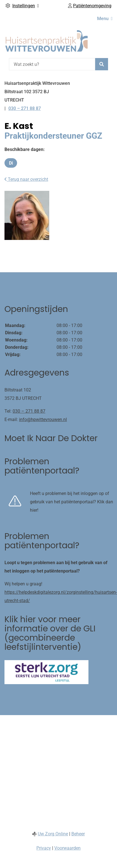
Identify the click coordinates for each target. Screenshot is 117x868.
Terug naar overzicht (26, 179)
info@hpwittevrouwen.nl (43, 419)
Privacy (44, 848)
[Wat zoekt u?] (52, 64)
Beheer (78, 834)
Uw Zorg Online (53, 834)
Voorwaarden (67, 848)
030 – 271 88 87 (29, 411)
